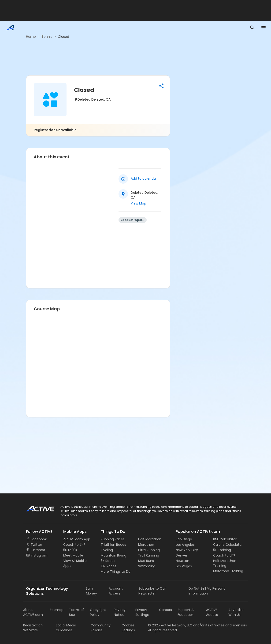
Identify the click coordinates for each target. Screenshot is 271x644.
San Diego (184, 539)
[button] (161, 86)
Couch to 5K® (74, 545)
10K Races (109, 566)
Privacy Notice (120, 612)
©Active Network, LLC (170, 625)
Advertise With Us (236, 612)
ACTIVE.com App (77, 539)
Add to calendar (144, 178)
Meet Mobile (73, 555)
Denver (182, 555)
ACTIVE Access (212, 612)
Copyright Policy (98, 612)
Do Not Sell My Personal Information (207, 591)
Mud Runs (146, 561)
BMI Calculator (225, 539)
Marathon (146, 545)
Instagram (39, 555)
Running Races (113, 539)
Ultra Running (149, 550)
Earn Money (91, 591)
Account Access (116, 591)
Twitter (36, 545)
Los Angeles (185, 545)
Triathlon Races (113, 545)
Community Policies (101, 628)
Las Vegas (184, 566)
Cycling (107, 550)
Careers (165, 610)
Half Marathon (150, 539)
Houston (182, 561)
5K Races (108, 561)
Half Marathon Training (225, 563)
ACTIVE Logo (36, 507)
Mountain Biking (113, 555)
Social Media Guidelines (66, 628)
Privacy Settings (142, 612)
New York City (187, 550)
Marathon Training (228, 571)
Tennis (47, 37)
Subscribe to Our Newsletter (152, 591)
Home (31, 37)
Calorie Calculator (228, 545)
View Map (138, 203)
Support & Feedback (186, 612)
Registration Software (33, 628)
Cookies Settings (128, 628)
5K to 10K (70, 550)
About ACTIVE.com (33, 612)
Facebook (39, 539)
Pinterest (38, 550)
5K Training (222, 550)
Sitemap (57, 610)
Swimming (147, 566)
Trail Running (149, 555)
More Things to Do (116, 572)
